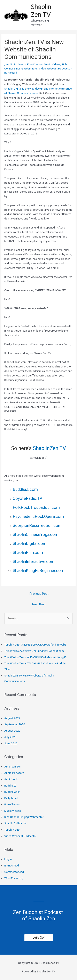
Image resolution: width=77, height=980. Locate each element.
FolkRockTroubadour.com (36, 507)
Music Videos (52, 64)
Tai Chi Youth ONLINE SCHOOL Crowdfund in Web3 (35, 645)
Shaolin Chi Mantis (15, 823)
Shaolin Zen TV (41, 11)
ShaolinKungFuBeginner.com (38, 571)
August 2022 (12, 718)
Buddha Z (10, 786)
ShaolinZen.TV (49, 448)
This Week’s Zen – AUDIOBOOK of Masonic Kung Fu (36, 657)
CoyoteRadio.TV (28, 498)
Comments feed (14, 872)
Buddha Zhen (12, 792)
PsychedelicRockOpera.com (38, 516)
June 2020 (11, 743)
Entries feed (12, 865)
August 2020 (12, 731)
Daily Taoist (11, 798)
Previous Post (39, 594)
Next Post (39, 604)
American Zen (13, 766)
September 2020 (15, 724)
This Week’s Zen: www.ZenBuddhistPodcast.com (34, 651)
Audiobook (11, 779)
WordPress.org (14, 878)
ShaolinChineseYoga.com (36, 534)
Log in (8, 859)
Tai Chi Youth (12, 830)
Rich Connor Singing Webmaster (24, 817)
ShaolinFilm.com (28, 553)
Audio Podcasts (16, 64)
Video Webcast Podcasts (54, 68)
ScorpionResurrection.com (37, 525)
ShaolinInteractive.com (34, 562)
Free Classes (35, 64)
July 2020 (10, 737)
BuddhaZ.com (25, 489)
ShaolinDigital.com (30, 543)
